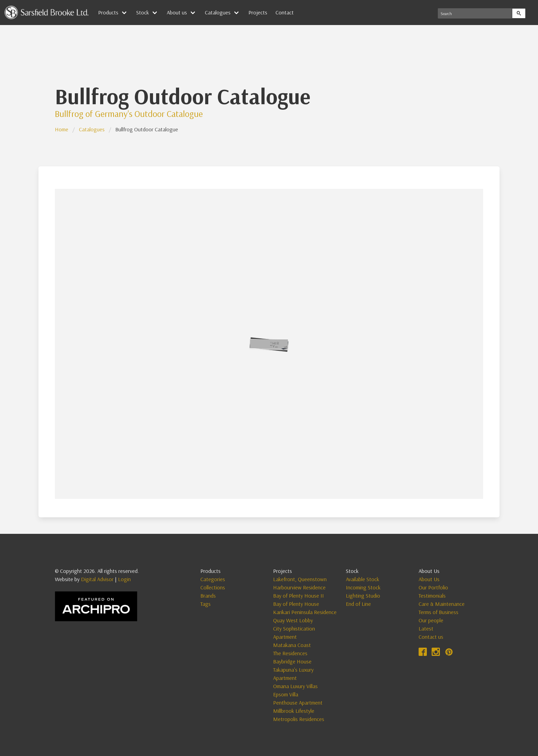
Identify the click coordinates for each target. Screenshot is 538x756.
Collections (213, 587)
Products (108, 12)
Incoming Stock (363, 587)
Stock (143, 12)
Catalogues (218, 12)
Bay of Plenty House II (299, 596)
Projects (258, 12)
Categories (213, 579)
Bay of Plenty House (296, 604)
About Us (429, 579)
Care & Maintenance (442, 604)
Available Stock (362, 579)
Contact (285, 12)
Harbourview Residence (299, 587)
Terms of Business (438, 612)
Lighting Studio (363, 596)
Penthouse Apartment (298, 703)
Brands (208, 596)
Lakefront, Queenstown (300, 579)
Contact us (431, 637)
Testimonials (432, 596)
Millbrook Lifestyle (294, 711)
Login (124, 579)
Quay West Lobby (293, 620)
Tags (206, 604)
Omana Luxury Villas (295, 686)
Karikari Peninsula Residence (305, 612)
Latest (426, 628)
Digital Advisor (97, 579)
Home (62, 129)
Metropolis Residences (299, 719)
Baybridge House (292, 661)
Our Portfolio (433, 587)
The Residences (290, 653)
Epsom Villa (286, 694)
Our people (431, 620)
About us (177, 12)
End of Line (358, 604)
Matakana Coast (292, 645)
